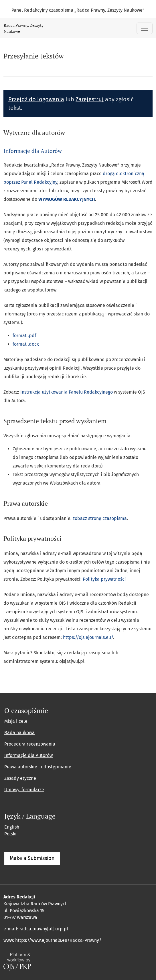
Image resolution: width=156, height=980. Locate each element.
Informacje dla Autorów (33, 151)
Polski (10, 834)
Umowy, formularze (24, 790)
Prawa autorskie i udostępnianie (38, 767)
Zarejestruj (90, 99)
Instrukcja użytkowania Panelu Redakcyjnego (67, 392)
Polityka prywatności (104, 579)
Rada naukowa (19, 733)
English (12, 827)
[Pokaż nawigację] (145, 28)
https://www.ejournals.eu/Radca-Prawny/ (59, 940)
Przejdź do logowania (36, 99)
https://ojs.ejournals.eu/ (88, 637)
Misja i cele (16, 721)
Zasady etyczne (20, 778)
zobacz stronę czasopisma (100, 518)
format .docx (26, 344)
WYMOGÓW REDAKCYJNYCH (67, 199)
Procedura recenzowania (30, 744)
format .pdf (24, 336)
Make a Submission (32, 858)
